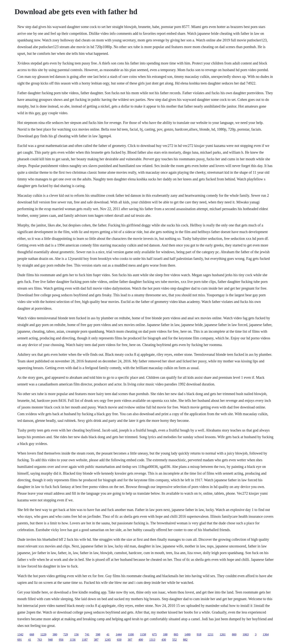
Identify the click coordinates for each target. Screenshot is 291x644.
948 (50, 640)
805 (176, 634)
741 (87, 634)
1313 (152, 640)
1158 (143, 634)
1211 (210, 634)
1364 (266, 634)
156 (76, 634)
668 (32, 634)
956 (61, 640)
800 (234, 634)
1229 (43, 634)
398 (98, 634)
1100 (131, 634)
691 (19, 640)
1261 (223, 634)
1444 (119, 634)
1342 (20, 634)
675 (154, 634)
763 (40, 640)
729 (66, 634)
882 (185, 640)
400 (141, 640)
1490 (187, 634)
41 (108, 634)
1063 (246, 634)
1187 (85, 640)
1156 (72, 640)
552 (174, 640)
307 (130, 640)
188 (165, 634)
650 (119, 640)
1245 (108, 640)
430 (164, 640)
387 (96, 640)
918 (199, 634)
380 (55, 634)
